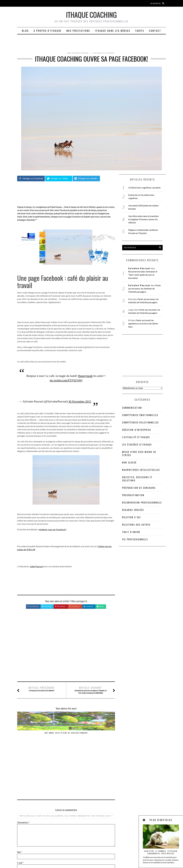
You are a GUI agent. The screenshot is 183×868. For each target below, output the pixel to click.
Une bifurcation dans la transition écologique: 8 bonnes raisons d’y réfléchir (143, 219)
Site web (21, 819)
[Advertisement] (66, 648)
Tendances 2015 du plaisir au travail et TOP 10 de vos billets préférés (90, 690)
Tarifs (140, 31)
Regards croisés (133, 510)
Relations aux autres (136, 525)
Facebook (33, 606)
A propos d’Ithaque (48, 31)
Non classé (129, 463)
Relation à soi (132, 517)
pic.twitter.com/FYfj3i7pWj (66, 380)
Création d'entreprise (137, 430)
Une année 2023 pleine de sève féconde (66, 734)
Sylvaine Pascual (139, 268)
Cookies (86, 859)
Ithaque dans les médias (113, 31)
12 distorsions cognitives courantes (144, 188)
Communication (132, 408)
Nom (20, 798)
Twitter (47, 606)
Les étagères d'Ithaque (137, 445)
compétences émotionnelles (140, 415)
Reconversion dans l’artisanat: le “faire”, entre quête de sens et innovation (98, 736)
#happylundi (85, 376)
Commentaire (23, 768)
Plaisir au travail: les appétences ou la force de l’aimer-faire (143, 323)
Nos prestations (78, 31)
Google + (75, 606)
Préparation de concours (139, 488)
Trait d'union (131, 532)
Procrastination (133, 495)
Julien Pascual (36, 566)
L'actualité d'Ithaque (103, 53)
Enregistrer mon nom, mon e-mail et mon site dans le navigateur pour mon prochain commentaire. (60, 830)
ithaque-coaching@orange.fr (89, 856)
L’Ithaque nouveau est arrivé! (42, 689)
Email (100, 606)
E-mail (20, 808)
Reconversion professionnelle (142, 503)
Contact (155, 31)
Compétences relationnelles (140, 422)
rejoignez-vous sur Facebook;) (53, 529)
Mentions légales (144, 856)
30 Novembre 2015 (80, 401)
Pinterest (60, 606)
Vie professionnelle (135, 539)
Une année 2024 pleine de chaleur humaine (34, 734)
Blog (25, 31)
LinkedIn (88, 606)
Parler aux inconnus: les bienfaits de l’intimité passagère (144, 289)
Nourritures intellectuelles (141, 470)
